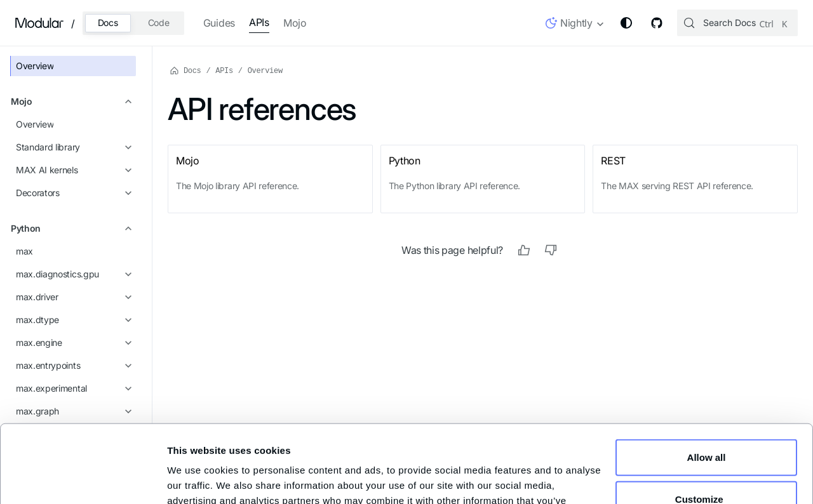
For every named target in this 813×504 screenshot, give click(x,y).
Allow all (707, 384)
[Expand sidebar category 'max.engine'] (126, 342)
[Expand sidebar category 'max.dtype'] (126, 319)
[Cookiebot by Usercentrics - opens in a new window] (83, 478)
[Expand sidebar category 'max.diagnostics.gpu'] (126, 274)
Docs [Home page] (185, 70)
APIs (259, 22)
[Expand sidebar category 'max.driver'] (126, 296)
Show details (197, 478)
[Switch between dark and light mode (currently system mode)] (626, 23)
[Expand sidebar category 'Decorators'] (126, 192)
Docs (108, 23)
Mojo (295, 23)
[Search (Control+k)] (737, 23)
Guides (219, 23)
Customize (707, 426)
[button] (575, 25)
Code (159, 23)
